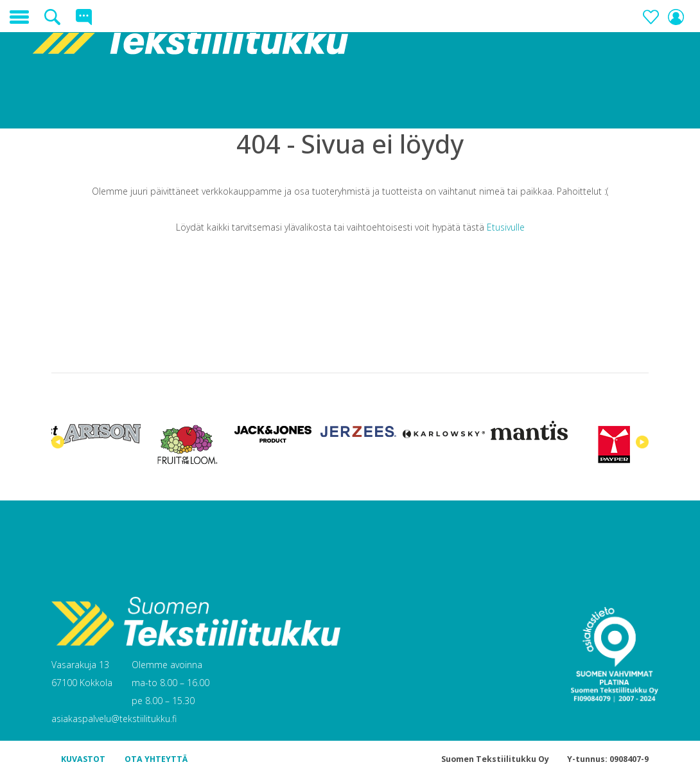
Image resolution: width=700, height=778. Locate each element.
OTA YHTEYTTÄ (156, 759)
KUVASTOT (83, 759)
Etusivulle (506, 227)
